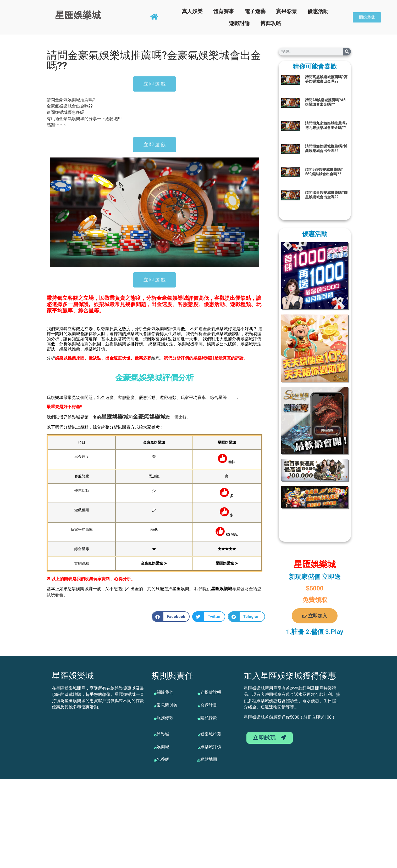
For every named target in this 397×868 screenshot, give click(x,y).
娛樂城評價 (211, 747)
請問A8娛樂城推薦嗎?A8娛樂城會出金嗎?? (325, 102)
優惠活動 (318, 11)
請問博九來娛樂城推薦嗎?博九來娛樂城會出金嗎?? (326, 125)
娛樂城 (120, 417)
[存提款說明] (199, 694)
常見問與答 (167, 705)
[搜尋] (347, 52)
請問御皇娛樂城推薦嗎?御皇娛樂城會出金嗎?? (326, 195)
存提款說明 (211, 692)
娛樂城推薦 (211, 734)
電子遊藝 (255, 11)
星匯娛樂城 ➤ (227, 563)
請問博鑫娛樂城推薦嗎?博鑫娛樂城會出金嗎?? (326, 148)
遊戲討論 (239, 23)
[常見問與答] (155, 706)
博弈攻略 (271, 23)
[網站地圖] (199, 760)
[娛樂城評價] (199, 748)
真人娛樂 (192, 11)
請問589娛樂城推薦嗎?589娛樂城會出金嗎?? (324, 172)
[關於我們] (155, 694)
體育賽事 (224, 11)
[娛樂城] (155, 735)
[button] (171, 617)
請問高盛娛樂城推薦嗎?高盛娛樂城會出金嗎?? (326, 79)
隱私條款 (209, 718)
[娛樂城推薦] (199, 735)
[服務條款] (155, 719)
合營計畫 (209, 705)
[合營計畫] (199, 706)
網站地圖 (209, 759)
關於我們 (165, 692)
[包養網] (155, 760)
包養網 (163, 759)
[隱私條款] (199, 719)
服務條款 (165, 718)
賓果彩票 (286, 11)
